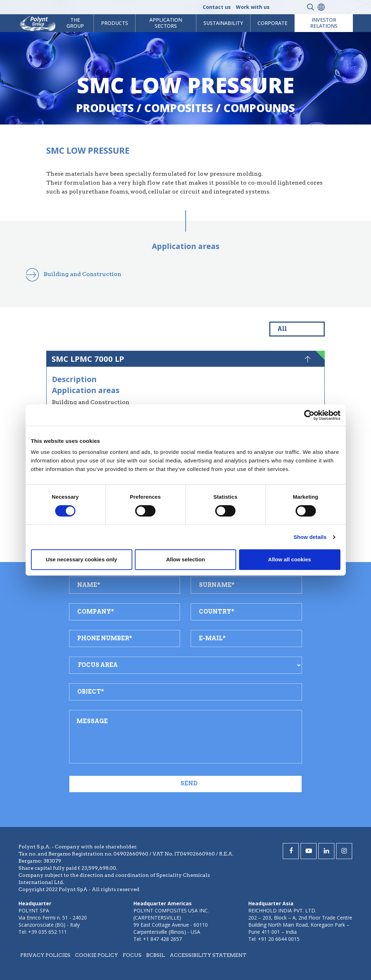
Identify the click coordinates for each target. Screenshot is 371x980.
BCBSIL (156, 955)
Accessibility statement (208, 955)
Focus (132, 955)
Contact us (217, 7)
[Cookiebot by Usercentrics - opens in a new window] (309, 415)
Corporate (272, 23)
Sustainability (223, 23)
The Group (75, 23)
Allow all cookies (290, 559)
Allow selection (185, 559)
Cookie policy (97, 955)
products (115, 23)
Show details (310, 537)
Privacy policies (45, 955)
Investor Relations (324, 23)
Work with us (253, 7)
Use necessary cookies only (81, 559)
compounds (259, 108)
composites (179, 108)
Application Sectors (166, 23)
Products (105, 108)
